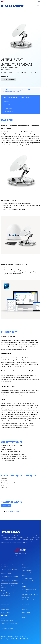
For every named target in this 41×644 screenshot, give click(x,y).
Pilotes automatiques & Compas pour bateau (10, 577)
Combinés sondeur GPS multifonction (7, 566)
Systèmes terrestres (27, 578)
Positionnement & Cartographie (10, 580)
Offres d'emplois (5, 612)
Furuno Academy (26, 612)
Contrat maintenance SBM (29, 589)
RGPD (13, 639)
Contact (3, 618)
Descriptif (6, 102)
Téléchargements (8, 111)
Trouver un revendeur (9, 79)
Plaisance (24, 565)
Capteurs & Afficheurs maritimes (10, 583)
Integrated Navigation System (9, 593)
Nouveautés (25, 610)
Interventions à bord (27, 592)
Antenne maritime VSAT (12, 92)
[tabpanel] (20, 36)
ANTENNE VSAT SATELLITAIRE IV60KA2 (18, 97)
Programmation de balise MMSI (10, 623)
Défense (24, 575)
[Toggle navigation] (38, 6)
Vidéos (23, 617)
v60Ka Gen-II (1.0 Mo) (12, 511)
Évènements (25, 615)
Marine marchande (27, 570)
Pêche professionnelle (27, 581)
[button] (3, 2)
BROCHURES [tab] (6, 506)
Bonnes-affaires (5, 610)
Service (3, 626)
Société (3, 607)
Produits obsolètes (6, 595)
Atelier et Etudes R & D (28, 600)
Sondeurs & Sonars (6, 574)
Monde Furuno (26, 607)
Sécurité (3, 590)
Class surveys (25, 597)
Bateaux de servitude (27, 573)
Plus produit (7, 105)
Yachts (23, 583)
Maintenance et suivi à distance (30, 595)
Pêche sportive (26, 568)
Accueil (5, 90)
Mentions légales (6, 639)
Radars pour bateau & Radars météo (9, 570)
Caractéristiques (8, 108)
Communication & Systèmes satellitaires (21, 90)
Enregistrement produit (7, 629)
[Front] (12, 6)
